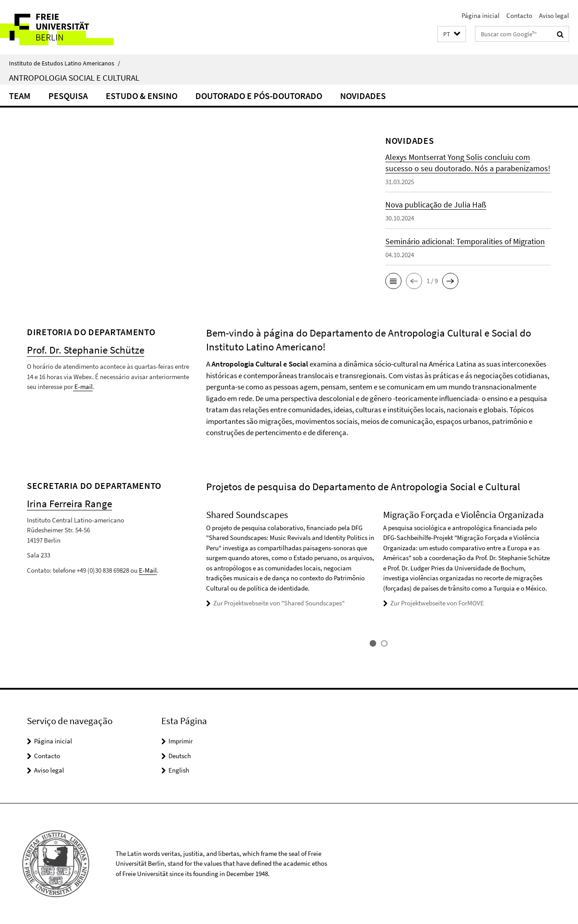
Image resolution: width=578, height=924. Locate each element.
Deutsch (180, 756)
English (179, 770)
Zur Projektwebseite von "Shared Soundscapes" (279, 603)
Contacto (519, 15)
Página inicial (481, 15)
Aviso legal (554, 15)
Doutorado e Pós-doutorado (259, 96)
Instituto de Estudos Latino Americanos (65, 63)
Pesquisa (68, 96)
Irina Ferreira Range (69, 503)
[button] (452, 34)
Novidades (363, 96)
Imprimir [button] (181, 741)
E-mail (83, 386)
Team (20, 96)
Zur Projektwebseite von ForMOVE (437, 603)
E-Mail (148, 570)
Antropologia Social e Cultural (74, 78)
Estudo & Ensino (142, 96)
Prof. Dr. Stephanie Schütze (86, 350)
